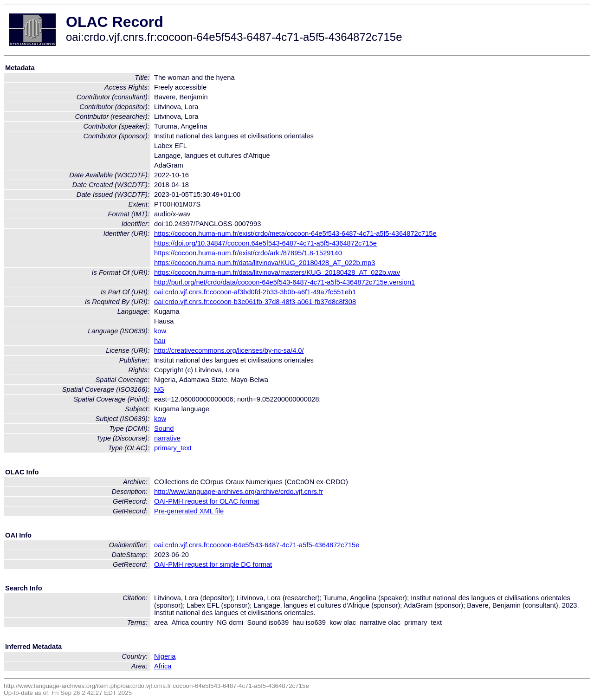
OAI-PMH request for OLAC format (207, 501)
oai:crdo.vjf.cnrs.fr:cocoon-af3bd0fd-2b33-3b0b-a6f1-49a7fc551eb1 (255, 292)
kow (160, 331)
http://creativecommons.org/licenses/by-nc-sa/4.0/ (229, 350)
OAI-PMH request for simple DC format (213, 564)
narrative (167, 438)
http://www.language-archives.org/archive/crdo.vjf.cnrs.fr (239, 492)
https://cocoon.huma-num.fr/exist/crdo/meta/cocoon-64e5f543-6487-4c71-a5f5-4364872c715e (295, 233)
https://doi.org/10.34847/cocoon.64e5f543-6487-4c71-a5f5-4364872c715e (265, 243)
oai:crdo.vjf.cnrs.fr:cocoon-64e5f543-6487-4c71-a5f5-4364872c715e (257, 545)
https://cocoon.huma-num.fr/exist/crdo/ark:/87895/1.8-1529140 (248, 253)
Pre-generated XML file (189, 511)
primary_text (173, 448)
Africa (163, 666)
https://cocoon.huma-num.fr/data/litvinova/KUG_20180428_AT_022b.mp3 (265, 263)
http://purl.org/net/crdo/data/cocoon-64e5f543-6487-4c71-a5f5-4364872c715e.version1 (284, 282)
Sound (164, 428)
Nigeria (165, 656)
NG (159, 389)
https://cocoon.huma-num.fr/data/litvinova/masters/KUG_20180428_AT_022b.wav (277, 272)
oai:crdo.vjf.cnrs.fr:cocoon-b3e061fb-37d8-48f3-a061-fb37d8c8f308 (255, 302)
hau (160, 341)
